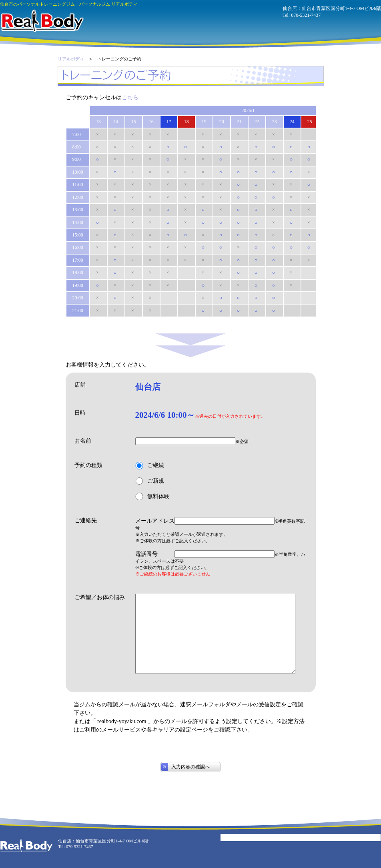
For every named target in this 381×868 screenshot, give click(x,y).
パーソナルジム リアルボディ (42, 21)
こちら (130, 97)
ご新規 (150, 481)
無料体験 (152, 496)
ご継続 (150, 466)
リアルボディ (71, 59)
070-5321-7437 (306, 15)
